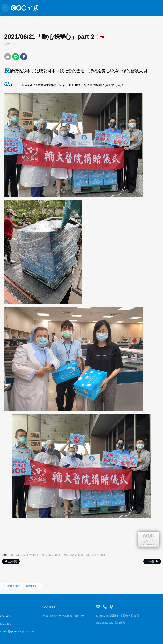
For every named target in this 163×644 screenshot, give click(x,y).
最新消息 (10, 44)
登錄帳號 (107, 623)
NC (98, 623)
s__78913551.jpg (48, 555)
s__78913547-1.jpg (93, 555)
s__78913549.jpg (70, 555)
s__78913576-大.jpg (24, 555)
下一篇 (152, 561)
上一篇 (11, 561)
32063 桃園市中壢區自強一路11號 (49, 616)
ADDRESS (35, 607)
